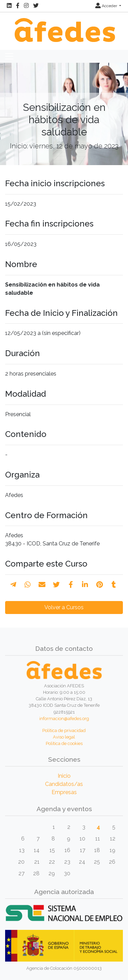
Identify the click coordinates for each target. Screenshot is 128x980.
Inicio (64, 776)
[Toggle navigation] (9, 56)
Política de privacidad (64, 730)
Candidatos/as (64, 784)
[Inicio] (64, 26)
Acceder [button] (107, 6)
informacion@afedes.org (64, 719)
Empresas (64, 792)
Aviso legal (64, 737)
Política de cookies (64, 743)
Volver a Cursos (64, 607)
